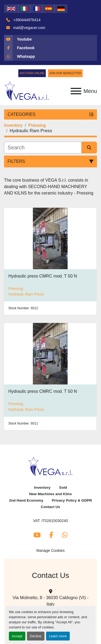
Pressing (16, 289)
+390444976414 (26, 20)
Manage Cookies (50, 551)
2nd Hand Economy (26, 500)
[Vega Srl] (50, 466)
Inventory (42, 488)
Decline (36, 636)
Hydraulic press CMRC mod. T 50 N (43, 276)
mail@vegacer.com (29, 28)
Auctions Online (32, 73)
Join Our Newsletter (65, 73)
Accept (17, 636)
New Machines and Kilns (50, 494)
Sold (63, 488)
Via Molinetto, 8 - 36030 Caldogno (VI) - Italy (51, 601)
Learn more (58, 636)
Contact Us (51, 507)
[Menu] (76, 91)
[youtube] (50, 39)
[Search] (43, 147)
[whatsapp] (50, 56)
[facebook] (50, 48)
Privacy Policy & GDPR (72, 500)
